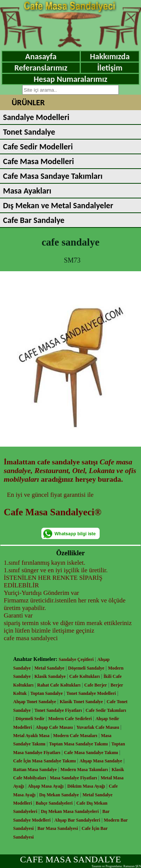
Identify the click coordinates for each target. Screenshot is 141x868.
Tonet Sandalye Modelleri (91, 693)
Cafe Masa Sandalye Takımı (91, 753)
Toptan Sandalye (47, 693)
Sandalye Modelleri (36, 117)
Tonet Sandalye (29, 132)
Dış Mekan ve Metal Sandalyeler (58, 205)
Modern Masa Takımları (84, 770)
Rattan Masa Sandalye (35, 770)
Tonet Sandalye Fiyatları (58, 710)
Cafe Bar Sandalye (34, 220)
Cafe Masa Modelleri (39, 161)
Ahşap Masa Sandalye (101, 761)
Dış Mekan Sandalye (59, 795)
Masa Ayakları (27, 191)
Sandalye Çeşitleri (76, 659)
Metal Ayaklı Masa (31, 736)
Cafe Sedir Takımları (106, 710)
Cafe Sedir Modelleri (38, 147)
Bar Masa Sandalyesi (58, 828)
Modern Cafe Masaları (75, 736)
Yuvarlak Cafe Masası (98, 727)
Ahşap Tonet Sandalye (35, 702)
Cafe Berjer (96, 685)
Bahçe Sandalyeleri (54, 803)
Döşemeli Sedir (30, 719)
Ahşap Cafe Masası (54, 727)
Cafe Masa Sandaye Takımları (53, 176)
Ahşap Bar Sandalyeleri (77, 820)
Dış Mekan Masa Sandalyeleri (70, 811)
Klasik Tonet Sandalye (81, 702)
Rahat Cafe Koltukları (59, 685)
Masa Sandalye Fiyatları (73, 778)
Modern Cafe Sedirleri (70, 719)
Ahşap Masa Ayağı (46, 786)
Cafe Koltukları (84, 676)
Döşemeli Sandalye (86, 668)
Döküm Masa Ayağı (86, 786)
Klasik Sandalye (50, 676)
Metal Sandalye (50, 668)
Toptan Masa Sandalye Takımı (79, 744)
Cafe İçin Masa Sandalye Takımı (45, 761)
